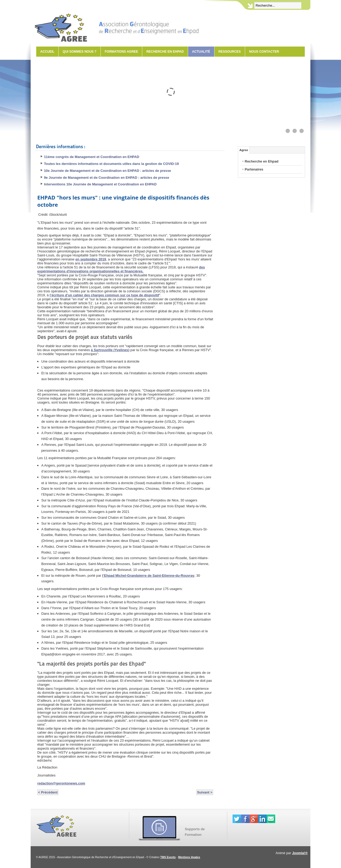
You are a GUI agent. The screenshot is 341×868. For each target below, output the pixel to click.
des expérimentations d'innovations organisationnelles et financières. (121, 269)
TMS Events (168, 857)
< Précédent (48, 792)
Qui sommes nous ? (80, 52)
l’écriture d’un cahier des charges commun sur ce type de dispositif (104, 295)
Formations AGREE (121, 52)
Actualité (201, 52)
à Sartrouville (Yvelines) (110, 350)
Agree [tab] (244, 150)
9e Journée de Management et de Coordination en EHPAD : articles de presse (107, 178)
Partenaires (254, 169)
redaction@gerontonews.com (61, 783)
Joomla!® (300, 853)
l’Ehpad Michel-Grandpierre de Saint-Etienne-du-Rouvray (148, 576)
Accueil (47, 52)
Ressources (230, 52)
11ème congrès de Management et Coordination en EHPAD (92, 157)
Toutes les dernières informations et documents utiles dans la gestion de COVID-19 (111, 164)
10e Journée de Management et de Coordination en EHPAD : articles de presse (107, 171)
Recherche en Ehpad (165, 52)
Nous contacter (264, 52)
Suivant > (205, 792)
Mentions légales (189, 857)
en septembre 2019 (91, 259)
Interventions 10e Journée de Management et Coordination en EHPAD (100, 184)
